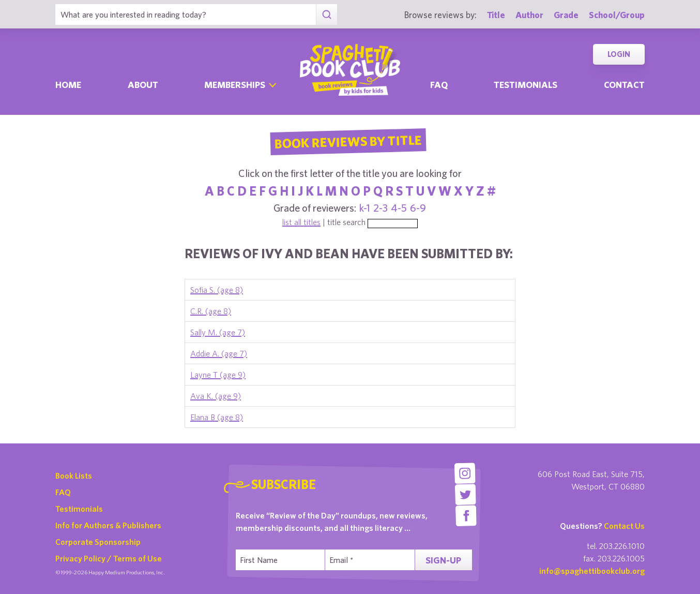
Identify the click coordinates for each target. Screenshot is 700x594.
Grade (566, 15)
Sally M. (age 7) (218, 332)
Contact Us (624, 526)
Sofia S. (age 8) (217, 290)
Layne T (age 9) (218, 375)
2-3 (381, 208)
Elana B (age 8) (217, 417)
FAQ (63, 492)
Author (529, 15)
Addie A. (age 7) (219, 353)
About (143, 85)
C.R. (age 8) (211, 311)
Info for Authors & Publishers (108, 525)
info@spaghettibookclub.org (592, 571)
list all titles (301, 222)
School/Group (617, 15)
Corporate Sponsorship (98, 542)
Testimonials (526, 85)
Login (619, 54)
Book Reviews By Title (348, 141)
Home (68, 85)
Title (496, 15)
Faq (439, 85)
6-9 (418, 208)
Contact (624, 85)
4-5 (399, 208)
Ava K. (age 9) (216, 396)
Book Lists (74, 476)
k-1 (365, 208)
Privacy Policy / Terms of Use (109, 558)
